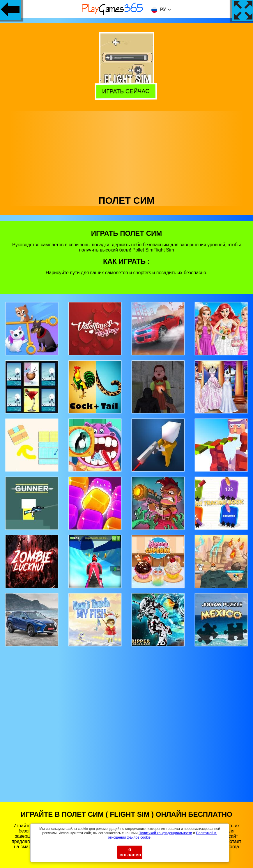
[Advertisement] (127, 152)
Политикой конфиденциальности (165, 833)
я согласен (131, 852)
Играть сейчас (127, 91)
